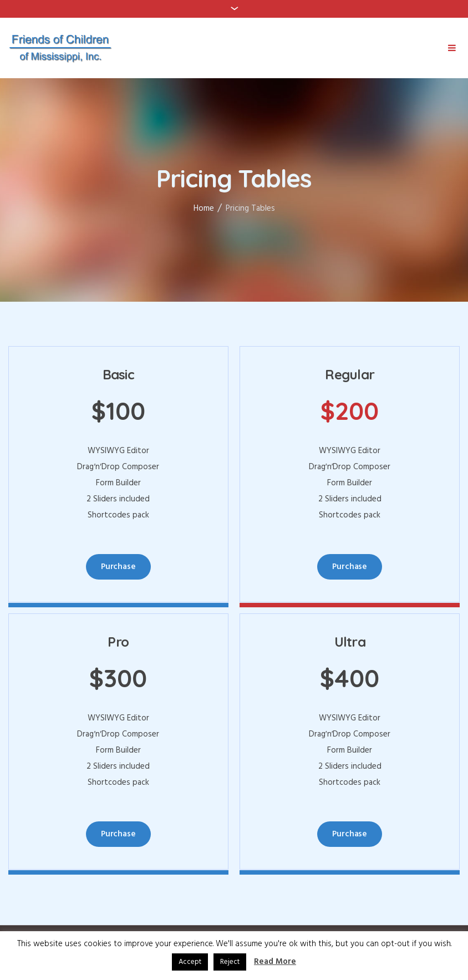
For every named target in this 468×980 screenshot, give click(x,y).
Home (204, 209)
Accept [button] (190, 962)
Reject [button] (230, 962)
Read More (275, 962)
